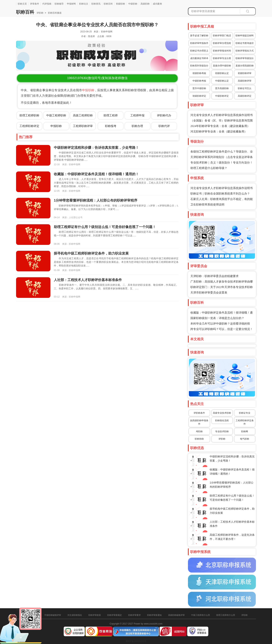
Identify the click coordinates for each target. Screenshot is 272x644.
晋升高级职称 (222, 88)
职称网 (245, 431)
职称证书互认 (245, 88)
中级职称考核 (199, 81)
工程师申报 (137, 115)
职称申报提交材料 (245, 36)
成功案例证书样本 (199, 58)
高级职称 (145, 4)
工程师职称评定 (29, 126)
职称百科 (108, 4)
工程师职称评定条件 (245, 422)
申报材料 (71, 4)
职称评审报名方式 (245, 51)
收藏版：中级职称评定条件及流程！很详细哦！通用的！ (96, 174)
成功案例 (157, 4)
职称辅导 (59, 4)
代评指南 (47, 4)
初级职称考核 (199, 73)
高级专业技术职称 (222, 413)
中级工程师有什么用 (201, 615)
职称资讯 (96, 4)
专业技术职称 (222, 431)
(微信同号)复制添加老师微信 (97, 78)
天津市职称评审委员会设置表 (209, 293)
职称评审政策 (95, 615)
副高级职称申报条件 (199, 422)
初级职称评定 (199, 96)
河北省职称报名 (75, 615)
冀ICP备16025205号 (136, 641)
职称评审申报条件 (199, 43)
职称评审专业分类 (222, 58)
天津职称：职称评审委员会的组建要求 (214, 276)
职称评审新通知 (154, 615)
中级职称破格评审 (53, 615)
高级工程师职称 (83, 115)
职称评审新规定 (115, 615)
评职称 (40, 13)
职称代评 (164, 126)
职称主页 (22, 4)
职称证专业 (245, 413)
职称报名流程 (222, 421)
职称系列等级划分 (199, 66)
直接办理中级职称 (222, 66)
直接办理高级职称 (245, 66)
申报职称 (88, 90)
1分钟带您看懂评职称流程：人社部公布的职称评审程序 (96, 200)
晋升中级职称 (199, 88)
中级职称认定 (222, 81)
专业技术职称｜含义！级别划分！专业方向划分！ (222, 163)
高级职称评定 (245, 96)
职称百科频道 (54, 13)
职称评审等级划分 (245, 58)
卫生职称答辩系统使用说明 (207, 205)
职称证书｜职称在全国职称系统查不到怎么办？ (220, 194)
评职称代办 (164, 115)
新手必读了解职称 (199, 36)
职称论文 (84, 4)
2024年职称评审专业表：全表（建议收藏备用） (220, 126)
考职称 (199, 431)
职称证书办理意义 (199, 51)
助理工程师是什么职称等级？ (209, 168)
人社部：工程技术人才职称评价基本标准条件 (88, 280)
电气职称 (245, 439)
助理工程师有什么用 (226, 615)
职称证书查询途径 (245, 43)
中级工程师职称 (56, 115)
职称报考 (111, 126)
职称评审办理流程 (222, 43)
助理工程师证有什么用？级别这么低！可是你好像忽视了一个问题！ (105, 227)
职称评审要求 (134, 615)
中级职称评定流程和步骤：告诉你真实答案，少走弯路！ (96, 148)
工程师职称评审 (83, 126)
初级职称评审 (245, 73)
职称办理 (137, 126)
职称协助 (199, 439)
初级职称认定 (222, 73)
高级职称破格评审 (176, 615)
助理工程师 (111, 115)
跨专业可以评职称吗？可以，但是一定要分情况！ (222, 329)
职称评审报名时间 (222, 51)
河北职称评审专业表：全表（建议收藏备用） (219, 132)
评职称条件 (199, 413)
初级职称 (121, 4)
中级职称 (133, 4)
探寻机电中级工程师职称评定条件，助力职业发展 (91, 253)
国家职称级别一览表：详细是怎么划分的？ (217, 318)
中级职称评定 (222, 96)
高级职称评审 (245, 81)
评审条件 (35, 4)
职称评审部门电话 (222, 36)
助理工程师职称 (29, 115)
